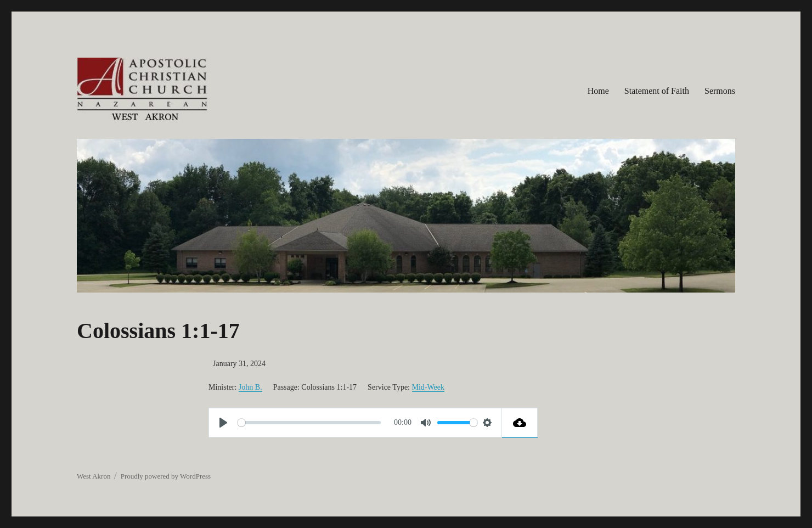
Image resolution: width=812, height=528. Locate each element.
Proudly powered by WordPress (166, 476)
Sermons (720, 91)
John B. (250, 387)
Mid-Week (428, 387)
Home (598, 91)
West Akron (94, 476)
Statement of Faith (657, 91)
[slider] (309, 423)
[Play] (223, 423)
